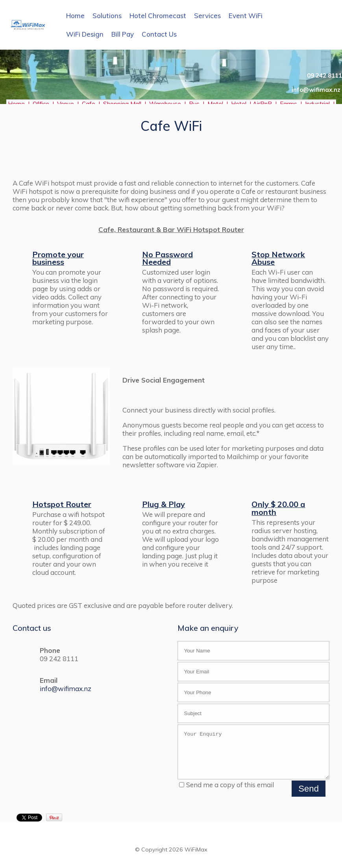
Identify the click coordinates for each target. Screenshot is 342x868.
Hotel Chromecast (158, 16)
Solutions (107, 16)
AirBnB (263, 104)
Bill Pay (123, 34)
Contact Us (159, 34)
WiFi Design (85, 34)
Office (43, 104)
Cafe (89, 104)
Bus (194, 104)
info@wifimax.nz (66, 689)
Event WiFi (246, 16)
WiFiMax (196, 858)
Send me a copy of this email (226, 793)
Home (75, 16)
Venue (66, 104)
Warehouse (165, 104)
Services (207, 16)
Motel (215, 104)
